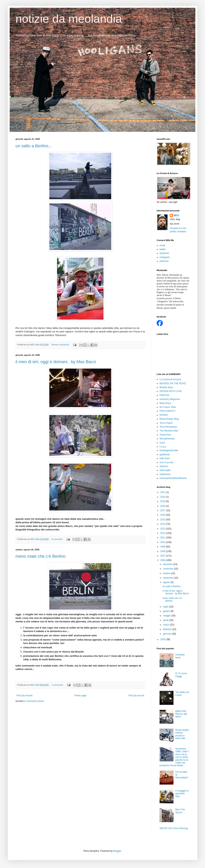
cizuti (162, 443)
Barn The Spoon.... (180, 811)
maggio (167, 616)
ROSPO (164, 415)
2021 (163, 492)
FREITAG (164, 395)
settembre (169, 578)
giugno (167, 611)
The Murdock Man (169, 431)
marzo (167, 625)
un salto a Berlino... (34, 146)
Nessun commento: (61, 345)
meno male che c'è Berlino (41, 556)
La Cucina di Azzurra (170, 379)
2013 (163, 529)
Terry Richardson (168, 427)
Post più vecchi (136, 696)
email (162, 245)
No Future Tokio (168, 407)
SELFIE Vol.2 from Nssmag (174, 828)
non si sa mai (166, 462)
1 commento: (58, 685)
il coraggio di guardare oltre (182, 794)
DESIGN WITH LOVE (171, 391)
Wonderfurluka (167, 439)
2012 (163, 533)
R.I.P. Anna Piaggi (181, 675)
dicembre (168, 564)
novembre (169, 569)
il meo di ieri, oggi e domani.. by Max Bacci (56, 362)
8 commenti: (57, 539)
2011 (163, 538)
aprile (166, 620)
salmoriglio (165, 470)
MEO (176, 215)
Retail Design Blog (169, 419)
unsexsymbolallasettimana (173, 478)
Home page (80, 696)
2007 (163, 556)
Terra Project (166, 423)
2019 (163, 501)
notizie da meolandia (69, 19)
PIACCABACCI (167, 411)
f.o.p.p (163, 447)
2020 (163, 497)
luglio (166, 607)
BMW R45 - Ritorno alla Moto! (181, 714)
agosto (167, 582)
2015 (163, 520)
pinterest (164, 261)
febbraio (168, 629)
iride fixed (164, 458)
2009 (163, 547)
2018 (163, 506)
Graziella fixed (180, 656)
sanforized (165, 474)
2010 (163, 542)
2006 (163, 560)
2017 (163, 510)
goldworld (164, 455)
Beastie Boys (166, 387)
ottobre (167, 573)
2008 (163, 551)
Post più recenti (24, 696)
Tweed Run (165, 435)
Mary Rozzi (165, 403)
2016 (163, 515)
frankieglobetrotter (169, 450)
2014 (163, 524)
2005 (163, 639)
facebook (164, 253)
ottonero (164, 466)
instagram (165, 257)
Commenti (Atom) (35, 701)
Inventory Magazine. (170, 399)
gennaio (167, 634)
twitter (163, 249)
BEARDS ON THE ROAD (173, 383)
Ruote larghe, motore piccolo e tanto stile (182, 734)
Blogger (117, 851)
